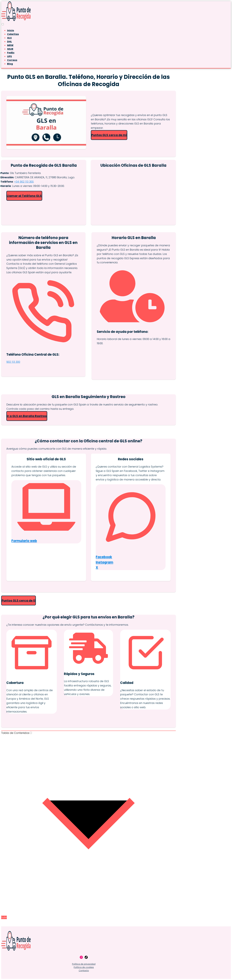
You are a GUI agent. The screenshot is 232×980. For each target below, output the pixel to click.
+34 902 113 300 (24, 182)
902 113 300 (13, 362)
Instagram (104, 562)
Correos (12, 60)
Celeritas (13, 34)
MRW (10, 45)
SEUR (10, 49)
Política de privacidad (84, 964)
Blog (10, 64)
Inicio (11, 30)
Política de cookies (84, 967)
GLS (9, 38)
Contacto (84, 971)
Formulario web (24, 541)
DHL (9, 42)
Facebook (104, 557)
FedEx (11, 53)
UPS (9, 56)
